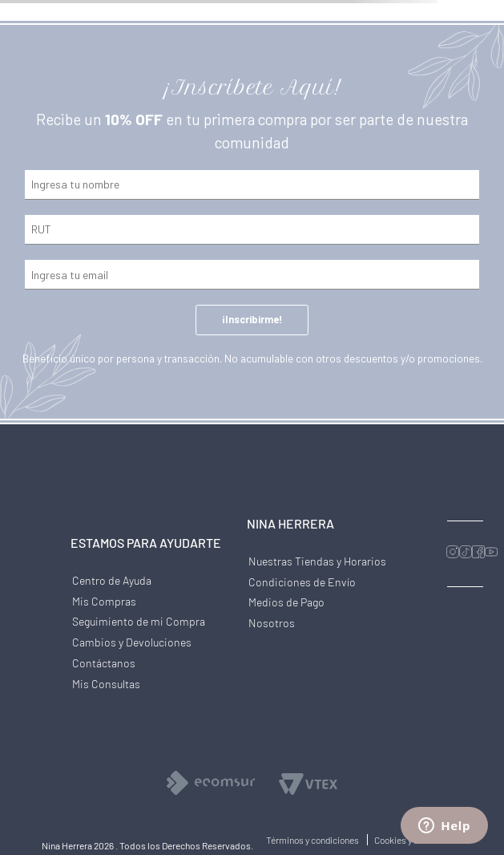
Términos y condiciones (313, 840)
